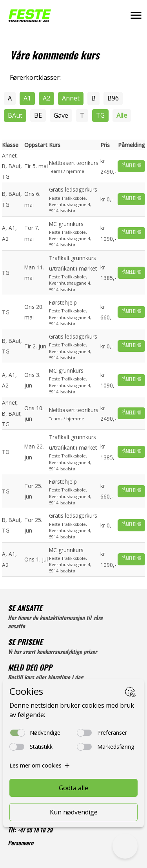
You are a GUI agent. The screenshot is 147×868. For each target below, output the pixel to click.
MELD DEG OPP (30, 669)
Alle (122, 115)
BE (38, 115)
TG (100, 115)
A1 (27, 98)
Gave (61, 115)
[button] (136, 15)
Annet (71, 98)
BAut (15, 115)
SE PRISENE (25, 643)
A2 (46, 98)
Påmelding (131, 166)
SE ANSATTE (25, 609)
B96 (113, 98)
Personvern (21, 844)
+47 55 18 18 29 (35, 831)
